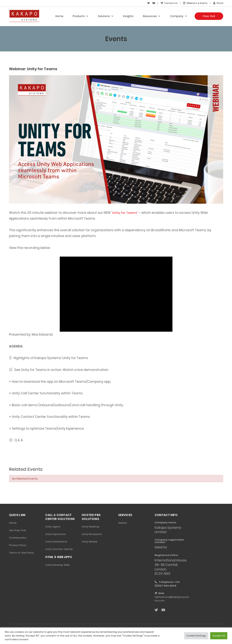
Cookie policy (18, 537)
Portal (218, 3)
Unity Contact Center (59, 549)
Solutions (106, 16)
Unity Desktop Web (57, 565)
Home (59, 16)
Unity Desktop (91, 526)
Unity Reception (92, 534)
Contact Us (167, 3)
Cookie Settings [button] (196, 636)
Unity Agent (53, 526)
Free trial (209, 16)
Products (81, 16)
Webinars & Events (194, 3)
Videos (123, 522)
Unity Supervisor (56, 534)
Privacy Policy (18, 545)
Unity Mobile (90, 541)
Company (179, 16)
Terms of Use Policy (22, 552)
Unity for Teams (125, 212)
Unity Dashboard (56, 541)
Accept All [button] (219, 636)
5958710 (161, 547)
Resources (152, 16)
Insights (128, 16)
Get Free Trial (18, 530)
